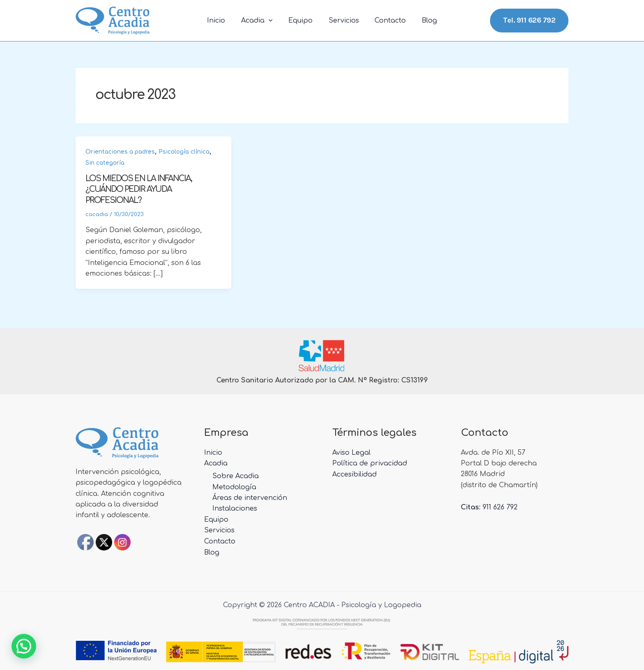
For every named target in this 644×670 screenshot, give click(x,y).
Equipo (302, 21)
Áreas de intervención (250, 497)
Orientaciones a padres (120, 152)
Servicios (342, 21)
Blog (422, 21)
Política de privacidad (370, 463)
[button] (24, 646)
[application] (273, 21)
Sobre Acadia (236, 475)
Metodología (234, 486)
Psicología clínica (184, 152)
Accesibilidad (354, 474)
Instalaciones (235, 508)
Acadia (261, 21)
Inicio (223, 21)
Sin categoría (105, 163)
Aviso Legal (351, 452)
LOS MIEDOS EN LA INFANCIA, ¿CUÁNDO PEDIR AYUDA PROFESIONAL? (140, 189)
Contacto (386, 21)
